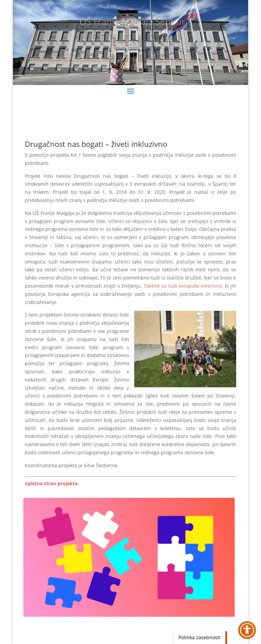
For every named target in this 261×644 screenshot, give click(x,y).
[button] (130, 91)
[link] (51, 483)
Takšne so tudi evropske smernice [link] (183, 286)
